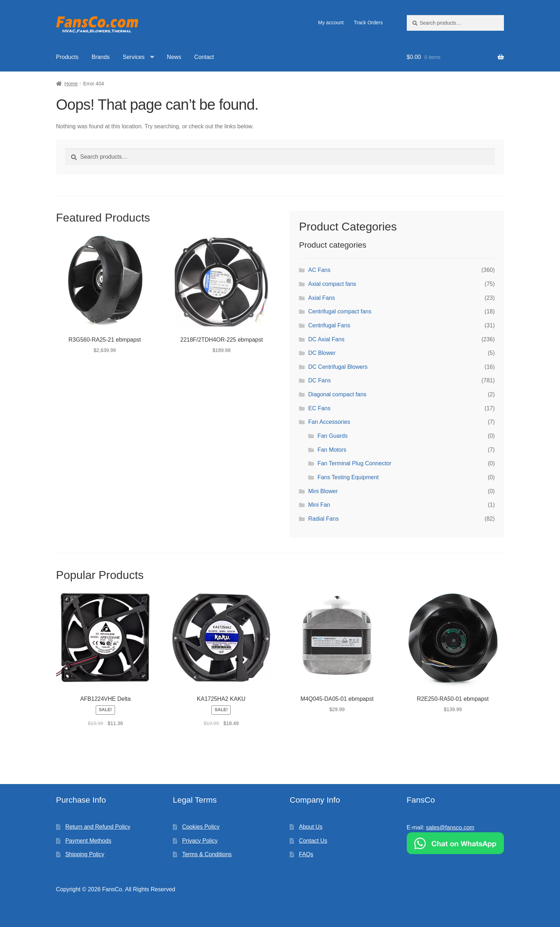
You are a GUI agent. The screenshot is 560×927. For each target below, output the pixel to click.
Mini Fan (319, 505)
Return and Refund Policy (98, 827)
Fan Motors (332, 450)
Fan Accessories (329, 422)
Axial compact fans (332, 284)
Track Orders (368, 23)
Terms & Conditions (207, 854)
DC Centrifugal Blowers (338, 367)
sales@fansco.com (450, 827)
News (174, 57)
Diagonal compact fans (337, 394)
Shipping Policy (85, 854)
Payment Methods (88, 841)
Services (134, 57)
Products (67, 57)
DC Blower (322, 353)
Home (71, 84)
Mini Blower (323, 491)
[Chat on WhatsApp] (456, 843)
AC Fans (319, 270)
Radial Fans (323, 519)
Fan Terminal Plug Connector (354, 463)
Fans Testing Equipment (348, 477)
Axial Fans (322, 298)
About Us (311, 827)
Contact (204, 57)
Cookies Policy (201, 827)
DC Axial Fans (326, 339)
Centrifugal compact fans (340, 311)
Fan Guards (332, 436)
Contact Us (313, 841)
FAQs (306, 854)
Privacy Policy (200, 841)
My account (331, 23)
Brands (101, 57)
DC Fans (319, 380)
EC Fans (319, 408)
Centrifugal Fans (329, 325)
